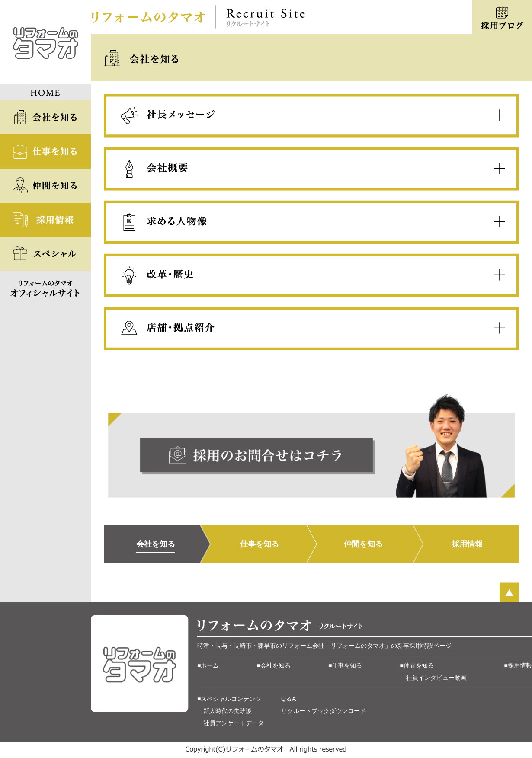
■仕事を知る (345, 665)
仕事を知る (260, 544)
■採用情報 (518, 665)
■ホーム (208, 665)
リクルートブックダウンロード (324, 711)
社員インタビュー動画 (436, 678)
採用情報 (467, 544)
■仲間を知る (417, 665)
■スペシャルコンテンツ (229, 699)
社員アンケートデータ (234, 723)
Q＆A (288, 699)
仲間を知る (363, 544)
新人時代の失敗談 (228, 711)
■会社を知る (274, 665)
